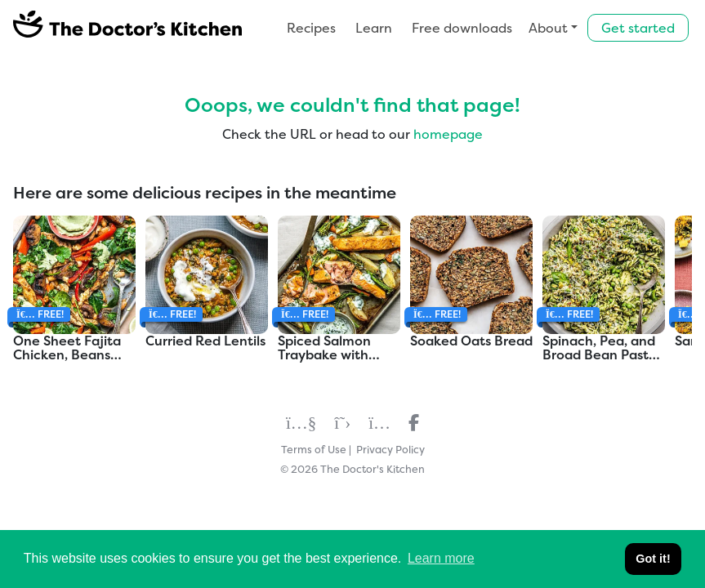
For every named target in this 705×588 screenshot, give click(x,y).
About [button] (548, 28)
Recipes (311, 28)
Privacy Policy (390, 450)
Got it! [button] (653, 559)
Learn (374, 28)
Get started (638, 28)
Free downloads (462, 28)
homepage (448, 134)
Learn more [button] (441, 558)
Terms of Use (314, 450)
